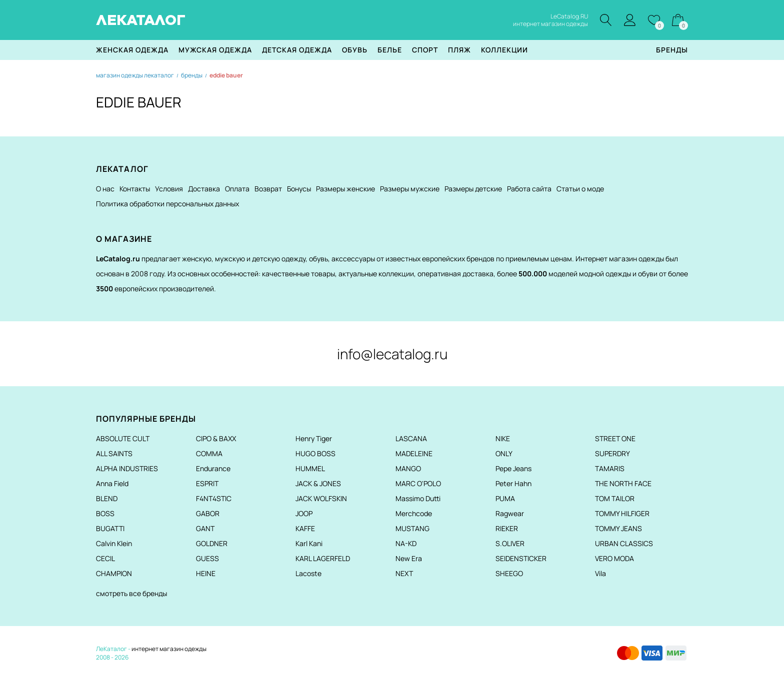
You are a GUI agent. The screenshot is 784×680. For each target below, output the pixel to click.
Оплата (237, 189)
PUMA (505, 498)
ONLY (504, 453)
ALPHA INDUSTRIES (127, 468)
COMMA (209, 453)
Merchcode (414, 513)
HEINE (206, 573)
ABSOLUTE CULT (123, 438)
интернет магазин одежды (169, 649)
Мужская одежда (215, 50)
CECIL (105, 558)
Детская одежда (297, 50)
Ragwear (510, 513)
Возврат (268, 189)
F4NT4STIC (214, 498)
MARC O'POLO (418, 483)
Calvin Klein (114, 543)
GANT (205, 528)
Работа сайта (529, 189)
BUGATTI (110, 528)
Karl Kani (309, 543)
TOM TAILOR (615, 498)
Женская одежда (132, 50)
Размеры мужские (410, 189)
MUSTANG (412, 528)
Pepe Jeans (513, 468)
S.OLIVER (510, 543)
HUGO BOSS (315, 453)
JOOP (304, 513)
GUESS (207, 558)
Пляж (459, 50)
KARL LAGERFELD (323, 558)
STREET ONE (615, 438)
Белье (390, 50)
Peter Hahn (513, 483)
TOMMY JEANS (618, 528)
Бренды (672, 50)
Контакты (135, 189)
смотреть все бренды (131, 593)
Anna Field (112, 483)
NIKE (503, 438)
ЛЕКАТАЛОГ (141, 20)
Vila (600, 573)
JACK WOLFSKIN (321, 498)
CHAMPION (114, 573)
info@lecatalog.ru (392, 354)
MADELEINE (414, 453)
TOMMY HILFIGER (622, 513)
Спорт (425, 50)
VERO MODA (614, 558)
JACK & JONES (318, 483)
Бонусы (299, 189)
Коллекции (504, 50)
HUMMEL (310, 468)
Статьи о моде (580, 189)
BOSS (105, 513)
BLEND (107, 498)
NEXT (404, 573)
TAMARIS (610, 468)
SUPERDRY (612, 453)
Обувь (355, 50)
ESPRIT (207, 483)
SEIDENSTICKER (521, 558)
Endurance (213, 468)
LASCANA (411, 438)
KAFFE (305, 528)
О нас (105, 189)
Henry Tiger (314, 438)
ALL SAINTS (114, 453)
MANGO (408, 468)
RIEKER (507, 528)
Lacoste (308, 573)
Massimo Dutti (418, 498)
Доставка (204, 189)
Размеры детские (473, 189)
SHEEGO (509, 573)
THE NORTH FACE (623, 483)
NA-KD (406, 543)
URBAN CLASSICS (624, 543)
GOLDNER (212, 543)
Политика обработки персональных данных (167, 204)
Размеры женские (345, 189)
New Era (409, 558)
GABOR (208, 513)
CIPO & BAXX (216, 438)
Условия (169, 189)
